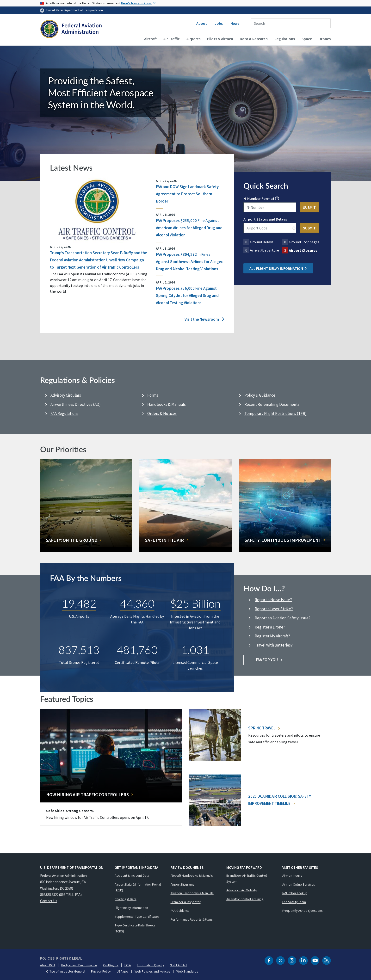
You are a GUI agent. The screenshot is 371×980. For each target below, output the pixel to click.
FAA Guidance (180, 911)
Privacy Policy (101, 971)
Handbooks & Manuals (167, 404)
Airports (193, 39)
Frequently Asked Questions (303, 911)
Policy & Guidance (260, 395)
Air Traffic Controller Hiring (245, 899)
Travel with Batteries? (274, 645)
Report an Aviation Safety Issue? (283, 618)
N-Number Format (259, 198)
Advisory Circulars (66, 395)
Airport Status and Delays (265, 219)
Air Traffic (172, 39)
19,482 (79, 603)
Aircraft (150, 39)
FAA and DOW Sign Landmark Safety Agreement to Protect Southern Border (187, 194)
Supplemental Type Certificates (137, 917)
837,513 (79, 650)
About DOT (48, 965)
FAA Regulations (64, 413)
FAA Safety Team (294, 902)
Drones (325, 39)
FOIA (128, 965)
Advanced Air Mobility (242, 890)
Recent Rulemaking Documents (272, 404)
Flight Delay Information (131, 908)
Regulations (285, 39)
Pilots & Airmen (220, 39)
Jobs (219, 23)
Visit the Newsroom (204, 320)
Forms (153, 395)
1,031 (195, 650)
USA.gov (123, 971)
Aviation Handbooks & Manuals (192, 893)
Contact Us (49, 901)
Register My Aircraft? (272, 636)
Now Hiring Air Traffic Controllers (87, 795)
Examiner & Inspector (186, 902)
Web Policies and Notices (152, 971)
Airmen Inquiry (292, 875)
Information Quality (150, 965)
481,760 (137, 650)
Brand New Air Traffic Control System (247, 878)
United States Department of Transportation (75, 10)
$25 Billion (195, 603)
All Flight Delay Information (278, 268)
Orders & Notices (162, 413)
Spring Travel (264, 728)
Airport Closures (303, 250)
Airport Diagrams (182, 884)
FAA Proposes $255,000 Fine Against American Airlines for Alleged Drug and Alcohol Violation (189, 228)
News (235, 23)
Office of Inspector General (66, 971)
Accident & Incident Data (132, 875)
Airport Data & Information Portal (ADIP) (138, 887)
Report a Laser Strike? (274, 609)
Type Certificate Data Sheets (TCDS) (135, 928)
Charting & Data (126, 899)
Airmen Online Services (299, 884)
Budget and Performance (79, 965)
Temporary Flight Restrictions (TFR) (275, 413)
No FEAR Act (178, 965)
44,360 (137, 603)
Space (307, 39)
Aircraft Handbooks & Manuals (192, 875)
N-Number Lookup (295, 893)
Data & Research (254, 39)
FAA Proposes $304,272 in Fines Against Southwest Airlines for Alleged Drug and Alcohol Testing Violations (190, 262)
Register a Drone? (270, 627)
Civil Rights (111, 965)
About (202, 23)
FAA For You (271, 660)
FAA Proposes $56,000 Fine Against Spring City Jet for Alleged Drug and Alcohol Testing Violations (187, 296)
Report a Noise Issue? (273, 600)
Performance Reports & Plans (192, 919)
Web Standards (187, 971)
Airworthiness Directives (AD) (76, 404)
